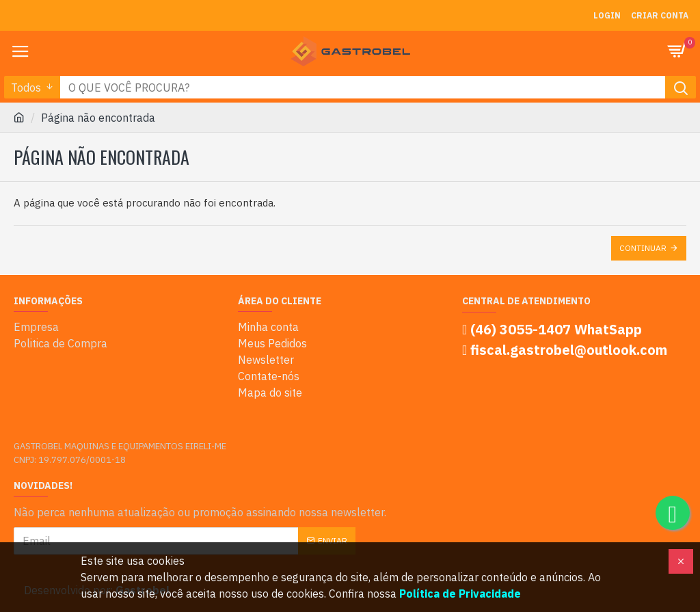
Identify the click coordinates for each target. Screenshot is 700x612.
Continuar (643, 248)
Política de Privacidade (460, 594)
